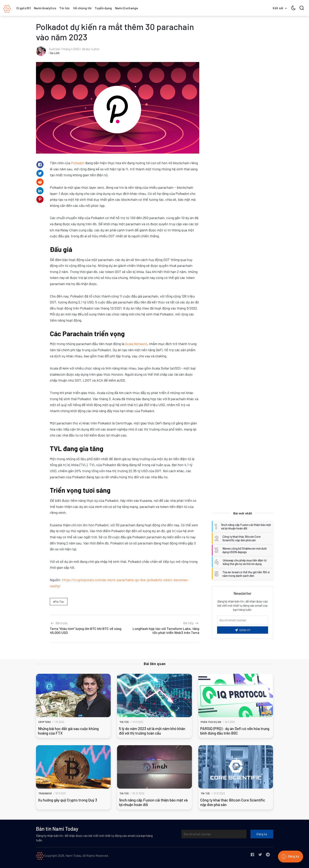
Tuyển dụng (103, 8)
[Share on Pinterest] (40, 199)
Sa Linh (55, 53)
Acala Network (136, 344)
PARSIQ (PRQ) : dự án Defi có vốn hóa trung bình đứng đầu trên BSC (235, 731)
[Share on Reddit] (40, 182)
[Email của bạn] (243, 620)
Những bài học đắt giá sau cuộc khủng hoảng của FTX (68, 731)
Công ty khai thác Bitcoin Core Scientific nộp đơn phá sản (233, 802)
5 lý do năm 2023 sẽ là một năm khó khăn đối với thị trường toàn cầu (152, 731)
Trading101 (45, 793)
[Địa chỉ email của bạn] (214, 834)
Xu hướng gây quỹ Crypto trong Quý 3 (68, 800)
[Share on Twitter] (40, 173)
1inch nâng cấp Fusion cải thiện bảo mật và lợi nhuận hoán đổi (153, 802)
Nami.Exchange (127, 8)
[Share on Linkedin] (40, 191)
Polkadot (78, 163)
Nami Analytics (45, 8)
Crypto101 (24, 8)
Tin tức (65, 8)
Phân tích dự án (211, 722)
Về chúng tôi (82, 8)
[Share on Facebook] (40, 165)
